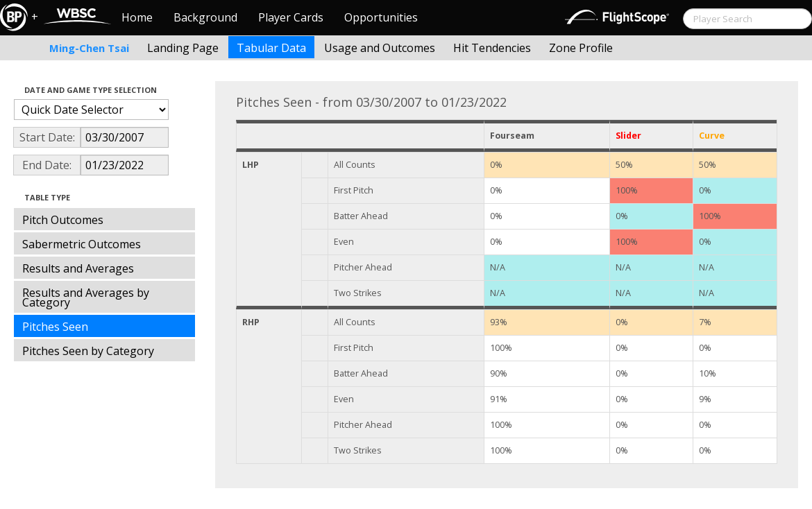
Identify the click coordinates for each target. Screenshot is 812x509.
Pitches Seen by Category (88, 351)
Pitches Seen (55, 327)
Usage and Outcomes (380, 48)
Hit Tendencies (492, 48)
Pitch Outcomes (63, 220)
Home (137, 17)
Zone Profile (581, 48)
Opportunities (381, 17)
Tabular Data (271, 48)
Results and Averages (78, 268)
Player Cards (291, 17)
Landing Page (183, 48)
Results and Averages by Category (86, 297)
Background (205, 17)
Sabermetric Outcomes (82, 244)
